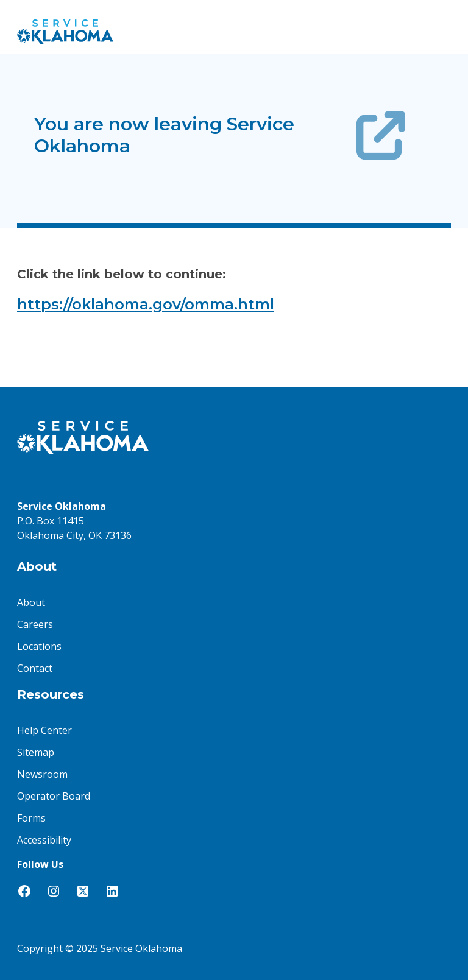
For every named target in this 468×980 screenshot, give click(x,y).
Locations (39, 646)
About (31, 602)
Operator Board (54, 796)
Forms (31, 818)
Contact (35, 668)
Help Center (44, 730)
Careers (35, 624)
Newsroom (42, 774)
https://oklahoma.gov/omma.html (146, 304)
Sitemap (36, 752)
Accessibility (44, 840)
